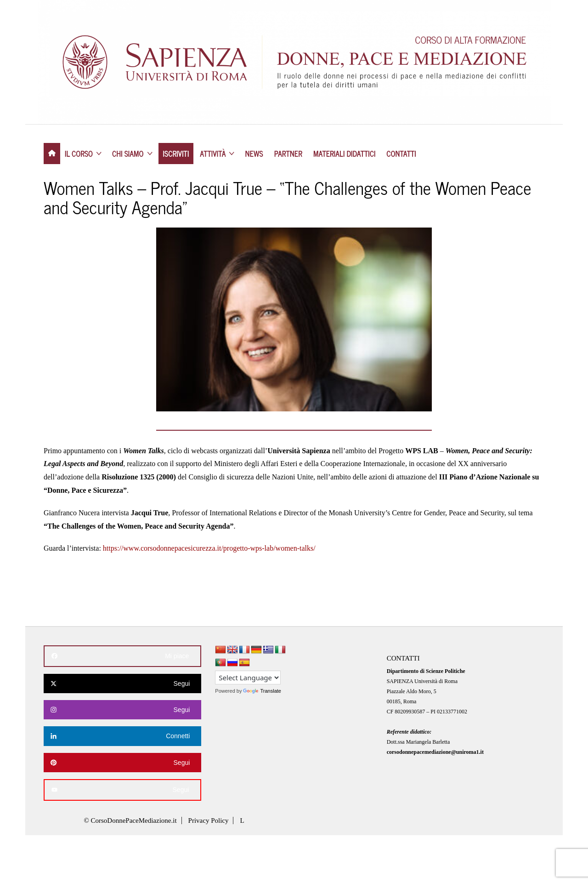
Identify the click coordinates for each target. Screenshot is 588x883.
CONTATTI (401, 154)
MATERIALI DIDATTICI (344, 154)
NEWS (254, 154)
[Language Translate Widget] (248, 678)
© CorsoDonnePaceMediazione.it (130, 820)
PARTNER (288, 154)
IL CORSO (79, 154)
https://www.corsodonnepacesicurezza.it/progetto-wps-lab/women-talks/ (209, 548)
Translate (262, 691)
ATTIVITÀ (213, 154)
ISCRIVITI (176, 154)
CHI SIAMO (128, 154)
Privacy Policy (209, 820)
